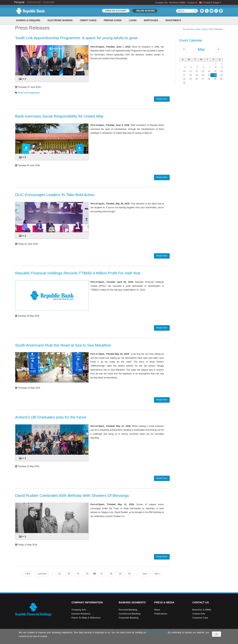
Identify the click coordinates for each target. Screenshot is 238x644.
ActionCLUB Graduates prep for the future (51, 417)
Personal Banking (128, 610)
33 (69, 574)
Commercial (34, 2)
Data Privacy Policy (157, 633)
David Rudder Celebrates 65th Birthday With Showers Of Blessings (72, 495)
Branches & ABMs (178, 3)
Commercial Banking (129, 614)
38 (111, 574)
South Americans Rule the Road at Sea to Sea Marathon (63, 345)
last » (157, 574)
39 (120, 574)
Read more (162, 99)
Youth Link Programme (29, 93)
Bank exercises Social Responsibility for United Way (59, 116)
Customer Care (200, 618)
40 (129, 574)
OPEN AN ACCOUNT (116, 11)
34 (78, 574)
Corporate (48, 2)
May (201, 49)
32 (59, 574)
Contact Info (199, 614)
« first (27, 574)
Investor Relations (81, 614)
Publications (161, 614)
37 (102, 574)
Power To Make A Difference (86, 618)
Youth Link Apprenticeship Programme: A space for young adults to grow (76, 38)
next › (145, 574)
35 (87, 574)
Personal (20, 2)
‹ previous (42, 574)
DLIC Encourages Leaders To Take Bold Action (55, 195)
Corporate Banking (128, 618)
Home (198, 29)
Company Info (161, 3)
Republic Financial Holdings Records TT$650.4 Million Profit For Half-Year (78, 273)
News (205, 29)
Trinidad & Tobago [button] (212, 3)
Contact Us (192, 3)
